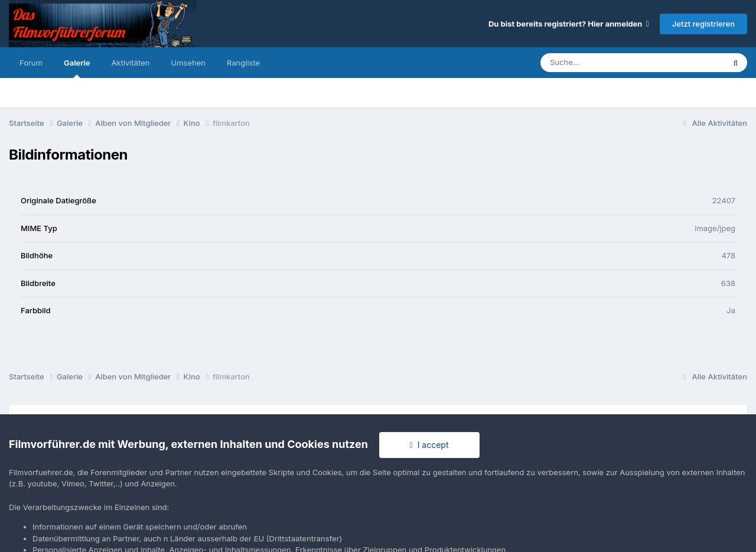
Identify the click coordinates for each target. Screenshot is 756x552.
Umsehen (188, 63)
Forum (31, 63)
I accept (429, 445)
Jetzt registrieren (703, 24)
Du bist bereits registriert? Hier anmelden (569, 24)
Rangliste (243, 63)
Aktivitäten (131, 63)
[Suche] (609, 63)
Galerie (77, 68)
